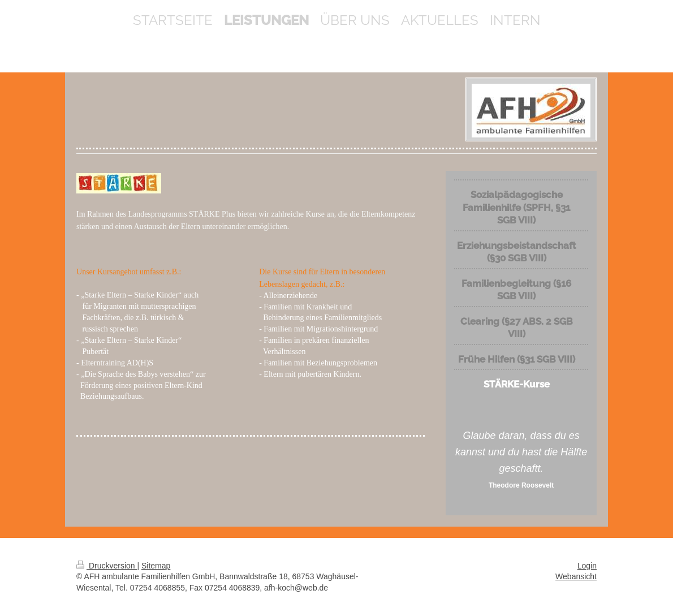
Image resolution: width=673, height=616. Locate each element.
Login (587, 566)
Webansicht (576, 576)
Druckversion (107, 566)
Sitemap (156, 566)
